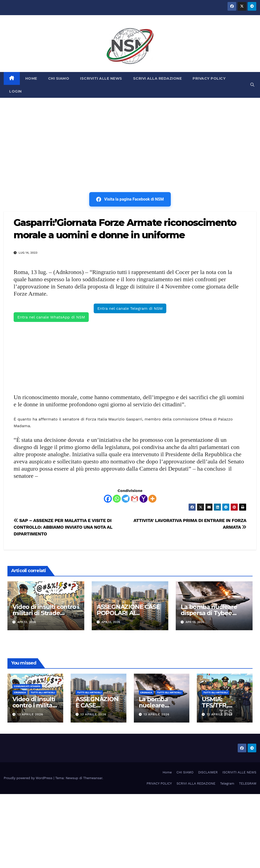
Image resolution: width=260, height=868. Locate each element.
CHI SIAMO (59, 78)
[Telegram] (126, 499)
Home (167, 772)
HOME (31, 78)
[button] (252, 85)
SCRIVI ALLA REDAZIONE (158, 78)
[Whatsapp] (117, 499)
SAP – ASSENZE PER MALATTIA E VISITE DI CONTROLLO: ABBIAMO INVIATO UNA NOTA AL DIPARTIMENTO (63, 527)
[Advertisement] (130, 135)
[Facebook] (108, 499)
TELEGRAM (248, 783)
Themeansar (93, 778)
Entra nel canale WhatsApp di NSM (51, 317)
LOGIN (15, 91)
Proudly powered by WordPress (29, 778)
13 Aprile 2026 (30, 714)
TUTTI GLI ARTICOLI (43, 692)
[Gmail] (135, 499)
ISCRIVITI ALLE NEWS (101, 78)
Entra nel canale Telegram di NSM (130, 308)
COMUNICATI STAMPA (27, 686)
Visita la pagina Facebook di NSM (130, 199)
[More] (152, 499)
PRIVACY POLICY (209, 78)
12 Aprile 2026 (220, 714)
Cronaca (20, 692)
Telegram (227, 783)
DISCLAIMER (208, 772)
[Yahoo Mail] (144, 499)
